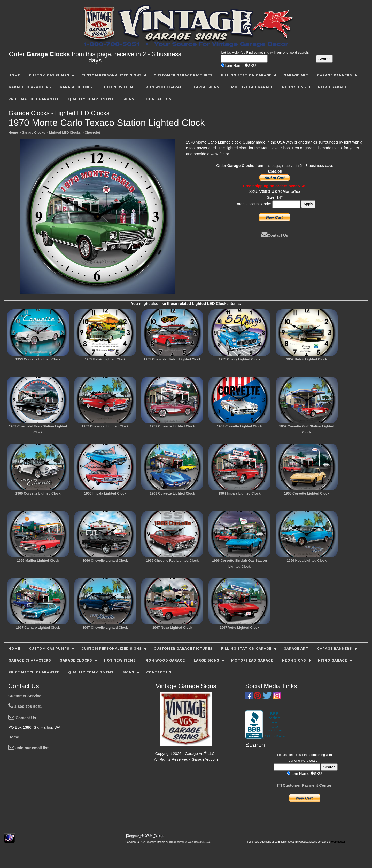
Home (14, 737)
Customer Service (25, 696)
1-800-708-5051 (25, 707)
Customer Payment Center (304, 785)
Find (249, 53)
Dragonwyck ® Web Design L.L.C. (190, 842)
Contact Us (275, 235)
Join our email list (28, 748)
